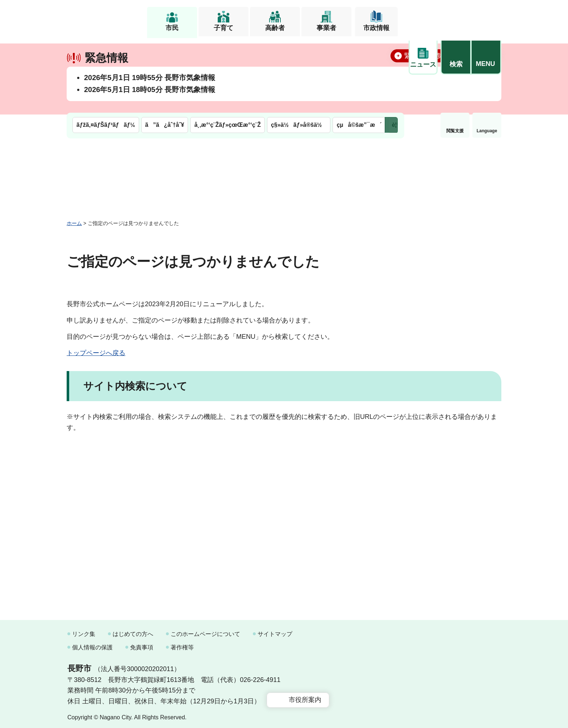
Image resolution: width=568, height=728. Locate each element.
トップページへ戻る (96, 350)
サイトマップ (275, 631)
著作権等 (182, 644)
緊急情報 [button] (487, 55)
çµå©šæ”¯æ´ (359, 50)
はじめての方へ (133, 631)
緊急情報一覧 (424, 78)
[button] (456, 17)
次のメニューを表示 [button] (391, 50)
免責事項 (142, 644)
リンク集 (84, 631)
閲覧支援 (423, 56)
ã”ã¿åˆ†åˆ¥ (165, 50)
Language (455, 56)
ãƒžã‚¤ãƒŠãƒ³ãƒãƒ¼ (106, 50)
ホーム (74, 220)
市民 (172, 28)
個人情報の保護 (92, 644)
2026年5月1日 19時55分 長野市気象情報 (150, 100)
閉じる (485, 78)
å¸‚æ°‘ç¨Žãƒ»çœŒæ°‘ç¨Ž (227, 50)
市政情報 (376, 28)
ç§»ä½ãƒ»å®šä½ (299, 50)
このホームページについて (205, 631)
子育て (224, 28)
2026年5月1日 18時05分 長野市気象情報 (150, 112)
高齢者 (275, 28)
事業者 (326, 28)
